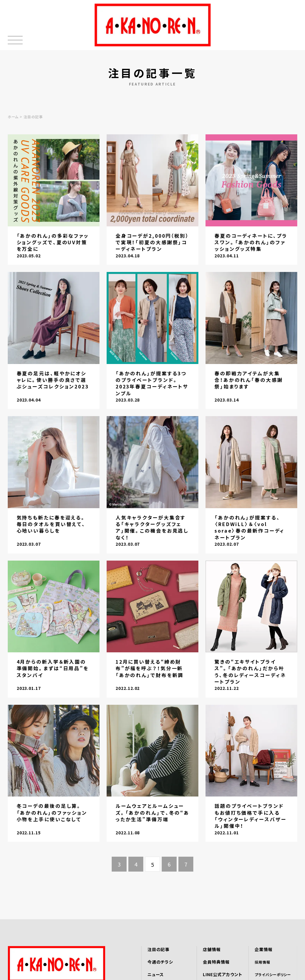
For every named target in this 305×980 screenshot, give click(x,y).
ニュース (156, 974)
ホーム (13, 117)
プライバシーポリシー (273, 974)
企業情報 (264, 949)
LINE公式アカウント (223, 974)
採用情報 (262, 962)
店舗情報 (212, 949)
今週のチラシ (160, 962)
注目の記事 (159, 949)
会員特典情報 (216, 962)
